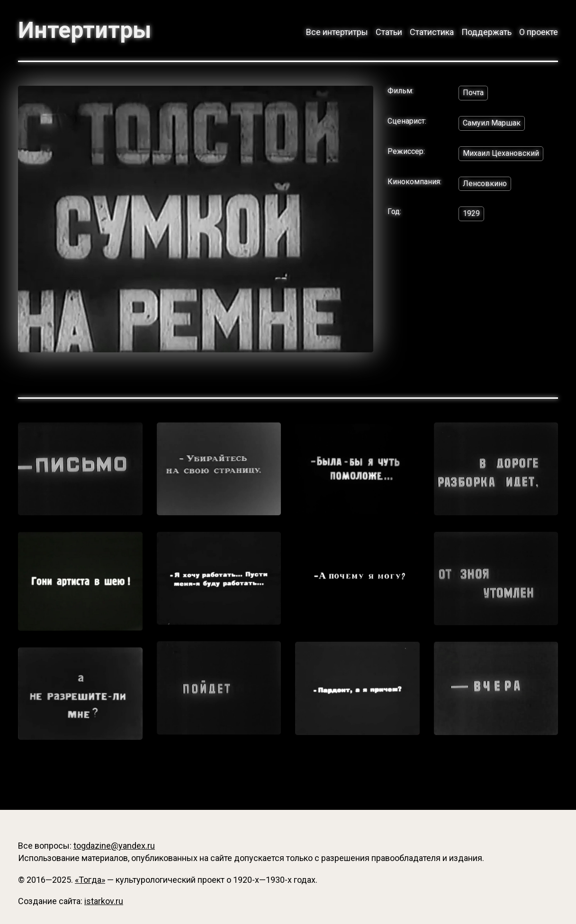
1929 (471, 213)
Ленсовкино (485, 184)
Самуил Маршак (492, 123)
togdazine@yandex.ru (114, 846)
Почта (473, 93)
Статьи (389, 32)
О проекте (539, 32)
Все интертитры (337, 32)
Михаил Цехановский (501, 153)
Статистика (432, 32)
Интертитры (85, 30)
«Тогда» (90, 880)
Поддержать (486, 32)
